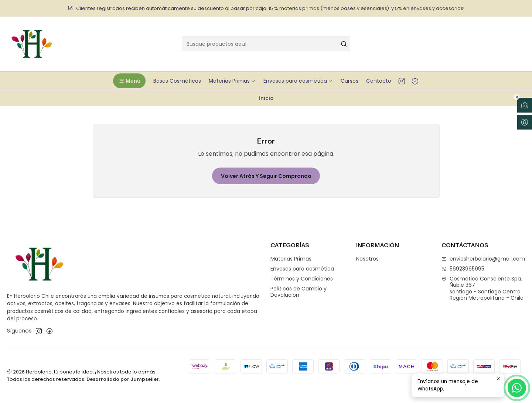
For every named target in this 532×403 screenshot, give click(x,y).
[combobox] (266, 44)
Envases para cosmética (302, 269)
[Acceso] (525, 122)
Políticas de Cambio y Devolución (299, 292)
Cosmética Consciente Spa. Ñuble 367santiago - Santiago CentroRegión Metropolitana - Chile (482, 288)
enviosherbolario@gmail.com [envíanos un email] (483, 259)
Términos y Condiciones (302, 279)
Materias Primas (291, 259)
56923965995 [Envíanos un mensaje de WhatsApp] (463, 269)
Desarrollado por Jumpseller (123, 379)
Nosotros (367, 259)
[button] (129, 81)
